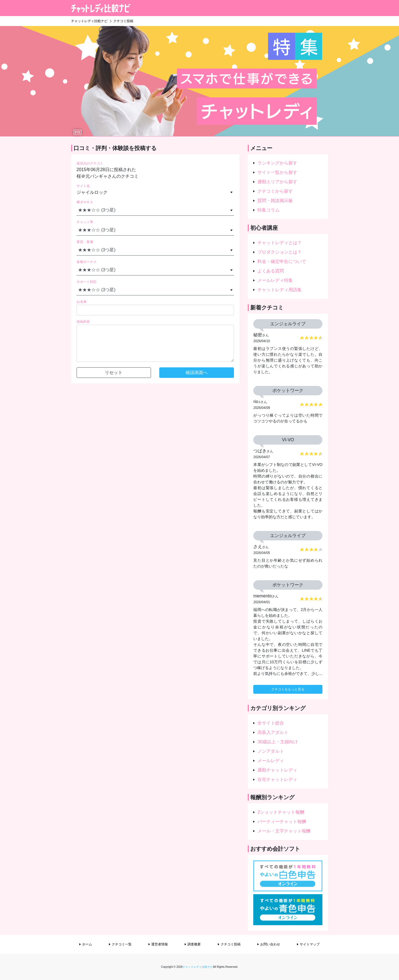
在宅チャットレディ (277, 779)
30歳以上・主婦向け (278, 742)
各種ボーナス (87, 262)
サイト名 (83, 186)
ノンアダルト (271, 751)
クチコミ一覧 (122, 944)
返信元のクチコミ (90, 163)
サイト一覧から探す (277, 172)
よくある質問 (271, 271)
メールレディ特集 (275, 280)
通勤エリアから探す (277, 182)
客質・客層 (85, 242)
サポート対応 (87, 282)
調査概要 (194, 944)
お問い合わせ (270, 944)
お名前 (82, 302)
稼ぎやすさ (85, 202)
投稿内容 (83, 322)
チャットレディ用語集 (280, 290)
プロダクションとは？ (280, 252)
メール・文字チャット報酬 (284, 831)
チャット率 (85, 222)
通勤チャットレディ (277, 770)
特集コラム (268, 210)
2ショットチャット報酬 (281, 812)
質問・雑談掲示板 (275, 201)
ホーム (87, 944)
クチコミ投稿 (231, 944)
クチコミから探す (275, 191)
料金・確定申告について (282, 261)
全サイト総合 (271, 723)
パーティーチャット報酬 (282, 822)
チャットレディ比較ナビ (198, 967)
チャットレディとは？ (280, 243)
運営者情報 (160, 944)
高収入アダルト (273, 732)
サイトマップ (310, 944)
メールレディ (271, 761)
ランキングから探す (277, 163)
